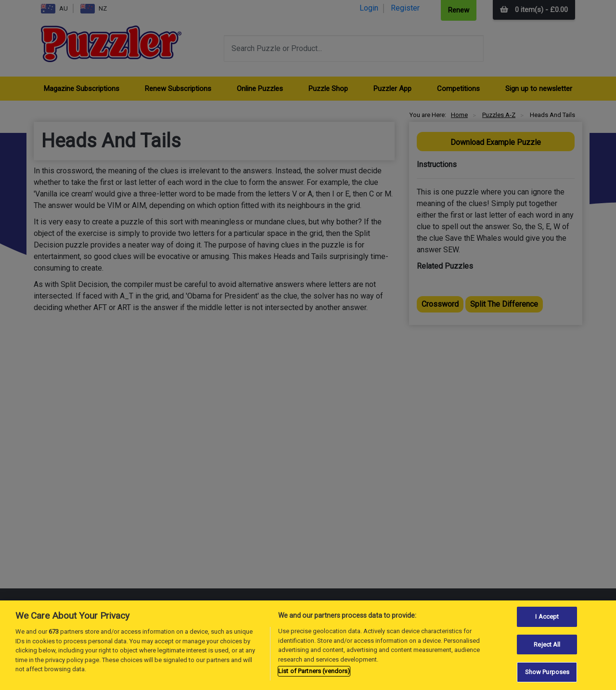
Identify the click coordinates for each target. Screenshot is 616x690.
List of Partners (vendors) (314, 671)
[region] (308, 645)
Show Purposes (547, 672)
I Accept (547, 617)
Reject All (547, 644)
